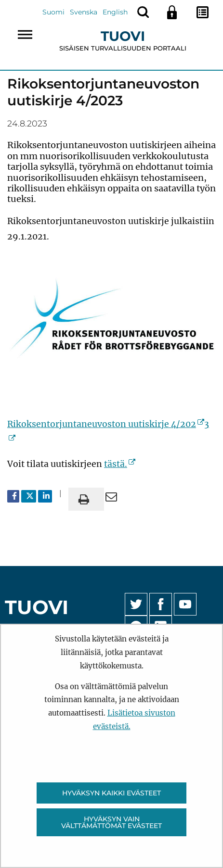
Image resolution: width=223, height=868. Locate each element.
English (115, 12)
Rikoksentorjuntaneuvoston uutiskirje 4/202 (106, 424)
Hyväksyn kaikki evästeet (111, 793)
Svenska (84, 12)
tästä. (120, 464)
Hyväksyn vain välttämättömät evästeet (111, 822)
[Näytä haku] (143, 12)
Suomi (53, 12)
